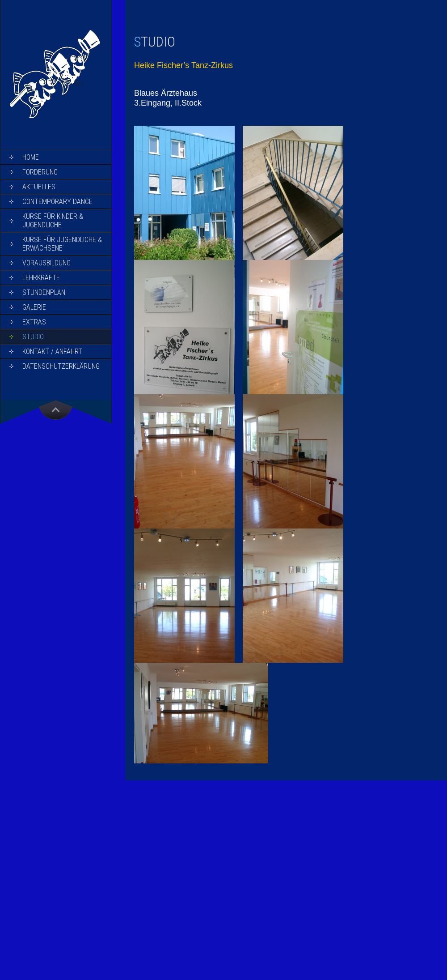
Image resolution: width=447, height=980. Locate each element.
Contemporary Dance (57, 202)
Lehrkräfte (41, 278)
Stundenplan (44, 292)
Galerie (34, 307)
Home (31, 157)
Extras (34, 322)
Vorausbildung (46, 263)
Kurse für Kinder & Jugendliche (53, 221)
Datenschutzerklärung (61, 366)
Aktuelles (39, 187)
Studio (33, 337)
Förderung (40, 172)
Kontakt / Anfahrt (52, 352)
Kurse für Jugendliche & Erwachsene (62, 244)
